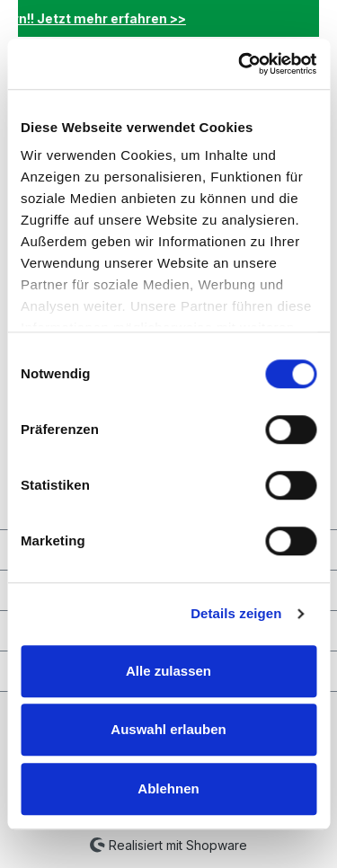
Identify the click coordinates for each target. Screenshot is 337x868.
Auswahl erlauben (168, 729)
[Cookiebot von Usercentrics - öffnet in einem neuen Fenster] (240, 64)
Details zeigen (236, 613)
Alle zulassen (168, 671)
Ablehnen (168, 788)
